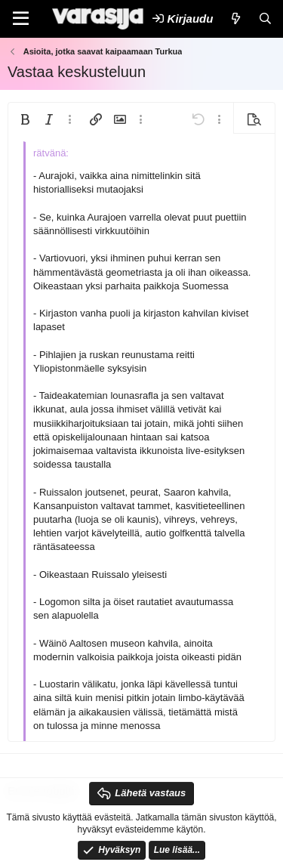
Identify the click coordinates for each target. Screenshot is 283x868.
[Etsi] (265, 19)
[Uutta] (235, 19)
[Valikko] (21, 19)
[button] (25, 119)
